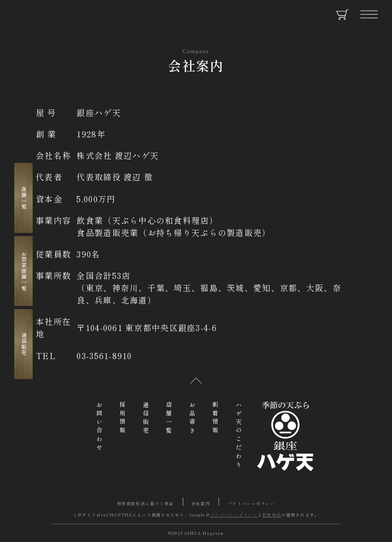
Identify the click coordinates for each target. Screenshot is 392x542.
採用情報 (122, 419)
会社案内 (201, 503)
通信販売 (24, 344)
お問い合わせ (100, 427)
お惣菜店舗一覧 (24, 271)
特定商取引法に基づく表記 (145, 503)
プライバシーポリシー (251, 503)
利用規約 (272, 515)
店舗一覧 (24, 198)
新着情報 (215, 419)
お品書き (192, 419)
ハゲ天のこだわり (239, 436)
